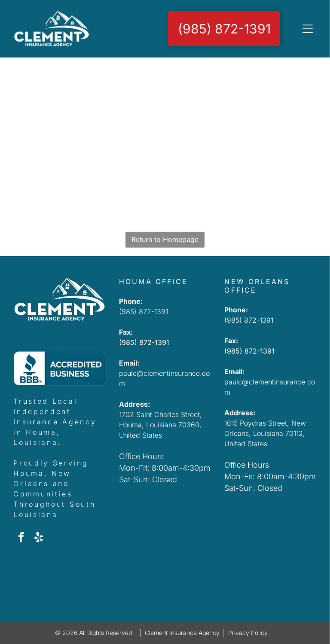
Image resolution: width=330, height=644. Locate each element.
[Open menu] (308, 29)
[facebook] (21, 539)
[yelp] (39, 539)
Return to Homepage (165, 239)
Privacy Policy (248, 633)
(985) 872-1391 (144, 311)
